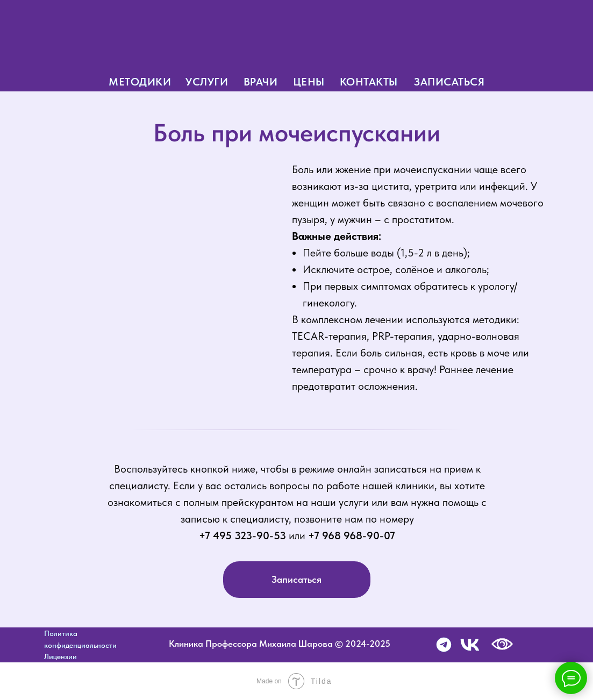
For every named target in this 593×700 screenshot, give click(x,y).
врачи (261, 82)
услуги (207, 82)
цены (309, 82)
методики (140, 82)
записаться (449, 82)
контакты (369, 82)
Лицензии (60, 656)
